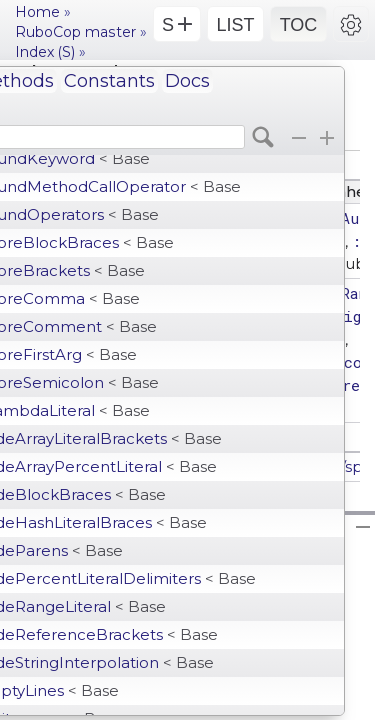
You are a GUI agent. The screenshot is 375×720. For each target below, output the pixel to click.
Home (37, 12)
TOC (299, 25)
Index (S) (45, 52)
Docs (187, 81)
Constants (109, 81)
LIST (235, 25)
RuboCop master (75, 32)
